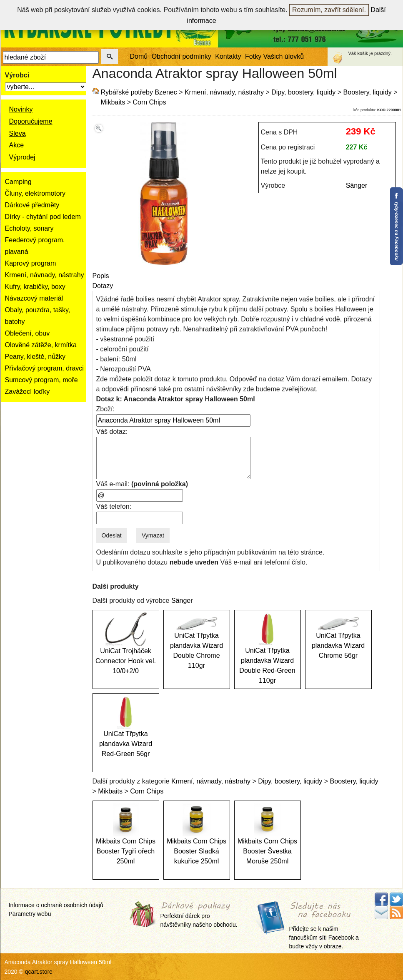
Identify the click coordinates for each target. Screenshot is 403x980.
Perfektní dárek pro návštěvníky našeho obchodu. (199, 915)
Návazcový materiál (34, 298)
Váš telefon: (114, 506)
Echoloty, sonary (29, 228)
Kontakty (228, 56)
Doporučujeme (31, 121)
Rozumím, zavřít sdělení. (329, 10)
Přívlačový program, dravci (44, 368)
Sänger (357, 185)
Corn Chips (149, 102)
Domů (139, 56)
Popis (101, 276)
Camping (18, 182)
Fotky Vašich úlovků (274, 56)
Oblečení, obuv (28, 333)
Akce (17, 145)
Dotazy (103, 286)
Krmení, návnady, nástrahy (45, 275)
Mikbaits (113, 102)
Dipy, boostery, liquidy (303, 92)
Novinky (21, 109)
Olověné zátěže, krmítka (41, 345)
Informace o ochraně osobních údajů (56, 905)
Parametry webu (30, 914)
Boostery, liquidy (368, 92)
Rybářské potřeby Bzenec (139, 92)
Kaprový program (31, 263)
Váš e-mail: (142, 484)
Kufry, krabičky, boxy (35, 287)
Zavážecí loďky (28, 392)
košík (363, 53)
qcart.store (39, 972)
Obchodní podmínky (181, 56)
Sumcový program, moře (41, 380)
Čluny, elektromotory (35, 193)
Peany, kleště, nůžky (35, 357)
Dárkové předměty (32, 205)
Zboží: (105, 409)
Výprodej (22, 157)
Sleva (18, 133)
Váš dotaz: (112, 432)
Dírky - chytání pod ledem (43, 217)
